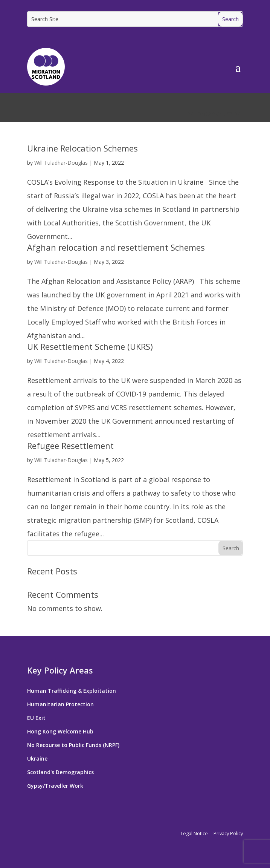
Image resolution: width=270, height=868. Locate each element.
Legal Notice (194, 833)
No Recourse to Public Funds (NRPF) (73, 745)
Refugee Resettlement (70, 445)
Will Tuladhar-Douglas (61, 163)
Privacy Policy (228, 833)
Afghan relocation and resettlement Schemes (116, 247)
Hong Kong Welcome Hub (60, 731)
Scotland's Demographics (60, 772)
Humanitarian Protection (60, 704)
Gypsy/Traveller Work (55, 786)
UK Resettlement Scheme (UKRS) (90, 346)
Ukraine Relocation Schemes (82, 148)
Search (231, 548)
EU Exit (36, 718)
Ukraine (37, 759)
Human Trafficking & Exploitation (72, 691)
